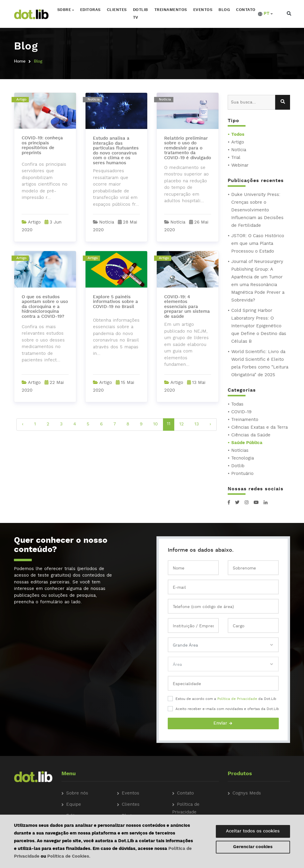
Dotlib (238, 466)
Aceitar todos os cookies (253, 831)
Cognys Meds (247, 793)
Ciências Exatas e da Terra (259, 428)
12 (182, 424)
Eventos (202, 10)
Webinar (240, 166)
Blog (224, 10)
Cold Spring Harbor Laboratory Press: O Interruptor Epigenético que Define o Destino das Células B (259, 326)
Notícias (240, 451)
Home (20, 61)
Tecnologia (243, 458)
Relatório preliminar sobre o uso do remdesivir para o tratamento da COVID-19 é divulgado (188, 148)
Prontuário (242, 474)
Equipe (74, 805)
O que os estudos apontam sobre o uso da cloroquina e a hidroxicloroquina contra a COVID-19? (45, 307)
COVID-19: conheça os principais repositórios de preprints (42, 146)
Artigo (238, 142)
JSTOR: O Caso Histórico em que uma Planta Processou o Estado (258, 244)
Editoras (90, 10)
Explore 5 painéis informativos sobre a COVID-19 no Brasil (115, 302)
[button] (265, 14)
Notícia (239, 150)
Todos (238, 135)
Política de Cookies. (69, 857)
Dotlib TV (140, 14)
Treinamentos (170, 10)
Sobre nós (77, 793)
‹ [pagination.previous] (23, 424)
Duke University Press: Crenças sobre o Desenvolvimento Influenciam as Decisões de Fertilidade (257, 210)
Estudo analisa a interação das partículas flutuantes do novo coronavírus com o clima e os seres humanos (116, 151)
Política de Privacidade (237, 699)
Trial (236, 158)
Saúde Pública (247, 443)
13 (197, 424)
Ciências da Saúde (251, 435)
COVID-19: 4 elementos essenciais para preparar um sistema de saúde (187, 307)
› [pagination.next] (210, 424)
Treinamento (245, 420)
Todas (237, 405)
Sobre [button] (64, 10)
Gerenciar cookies (253, 847)
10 (155, 424)
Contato (246, 10)
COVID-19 (241, 412)
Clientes (116, 10)
